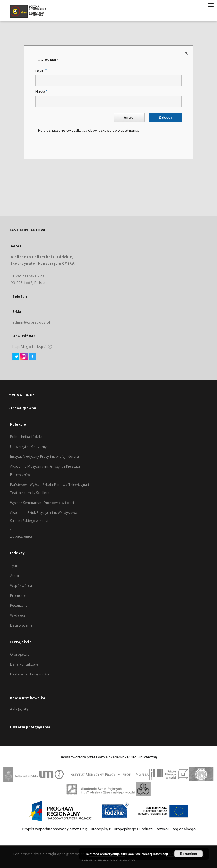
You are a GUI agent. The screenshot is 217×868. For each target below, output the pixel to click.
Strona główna (22, 408)
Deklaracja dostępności (30, 674)
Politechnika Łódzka (26, 437)
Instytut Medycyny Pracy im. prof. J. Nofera (45, 457)
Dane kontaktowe (24, 664)
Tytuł (14, 566)
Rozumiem (189, 854)
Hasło (41, 92)
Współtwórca (21, 586)
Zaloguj (165, 117)
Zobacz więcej (22, 536)
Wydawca (18, 615)
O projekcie (20, 654)
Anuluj (129, 117)
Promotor (18, 596)
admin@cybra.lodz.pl (31, 322)
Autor (15, 576)
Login (41, 71)
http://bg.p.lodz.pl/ (29, 347)
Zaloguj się (19, 708)
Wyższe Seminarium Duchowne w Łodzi (42, 503)
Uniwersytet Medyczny (28, 447)
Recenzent (19, 605)
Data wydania (21, 625)
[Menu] (211, 5)
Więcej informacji (155, 854)
